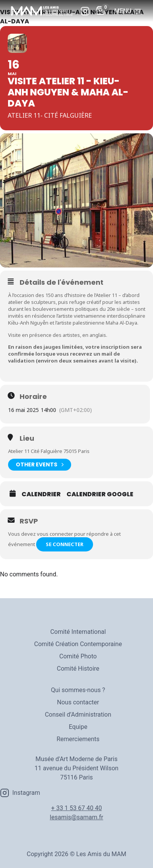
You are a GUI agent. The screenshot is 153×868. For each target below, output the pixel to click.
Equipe (78, 727)
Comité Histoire (78, 669)
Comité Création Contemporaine (78, 644)
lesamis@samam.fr (77, 817)
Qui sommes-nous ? (78, 690)
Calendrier (41, 494)
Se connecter (65, 544)
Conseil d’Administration (78, 715)
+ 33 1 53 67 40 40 (76, 808)
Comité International (78, 632)
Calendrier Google (100, 494)
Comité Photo (78, 656)
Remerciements (78, 739)
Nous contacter (78, 702)
